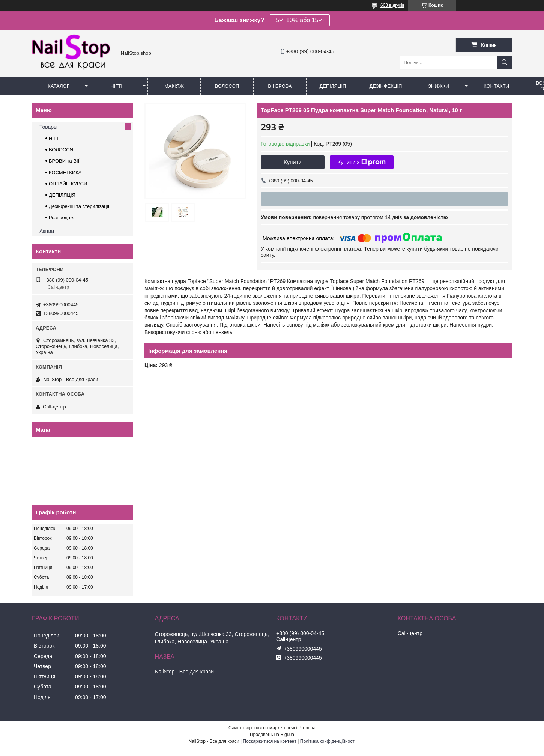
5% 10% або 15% (300, 20)
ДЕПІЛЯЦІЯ (62, 195)
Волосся (227, 86)
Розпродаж (61, 218)
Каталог (58, 86)
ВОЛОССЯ (61, 150)
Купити (293, 162)
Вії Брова (280, 86)
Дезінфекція (386, 86)
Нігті (116, 86)
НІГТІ (55, 138)
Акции (47, 231)
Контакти (496, 86)
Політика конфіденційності (328, 741)
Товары (48, 127)
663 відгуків (392, 5)
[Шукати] (505, 62)
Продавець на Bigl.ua (272, 735)
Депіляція (333, 86)
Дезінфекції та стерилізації (79, 206)
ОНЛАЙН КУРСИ (68, 184)
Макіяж (174, 86)
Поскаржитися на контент (270, 741)
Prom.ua (307, 728)
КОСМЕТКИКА (65, 172)
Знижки (439, 86)
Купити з (361, 162)
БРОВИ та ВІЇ (64, 161)
